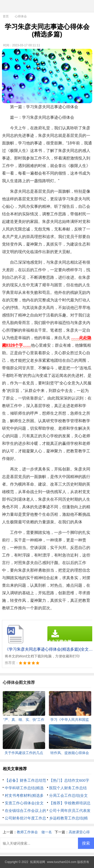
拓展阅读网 (38, 862)
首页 (6, 16)
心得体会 (21, 16)
